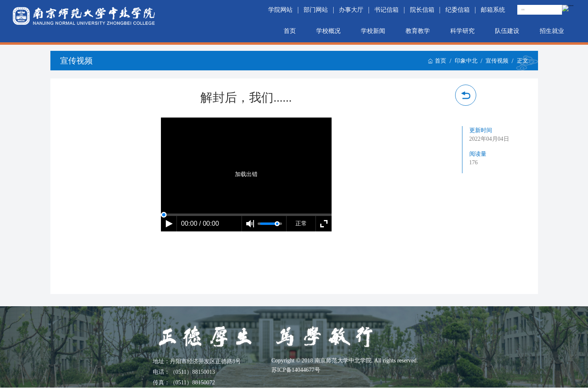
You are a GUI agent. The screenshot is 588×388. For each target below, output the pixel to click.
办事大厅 (351, 10)
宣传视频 (497, 61)
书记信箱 (386, 10)
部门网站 (316, 10)
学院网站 (280, 10)
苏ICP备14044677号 (296, 370)
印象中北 (466, 61)
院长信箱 (422, 10)
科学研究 (462, 31)
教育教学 (418, 31)
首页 (290, 31)
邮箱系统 (493, 10)
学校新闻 (373, 31)
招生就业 (552, 31)
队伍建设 (507, 31)
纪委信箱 (458, 10)
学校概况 (328, 31)
